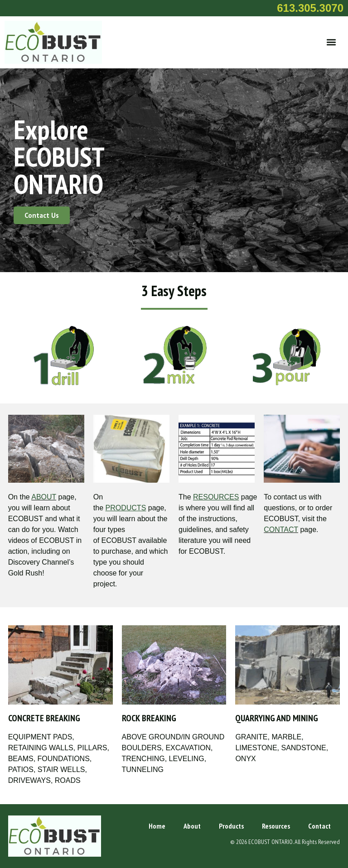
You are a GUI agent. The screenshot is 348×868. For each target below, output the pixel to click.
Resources (276, 826)
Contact (319, 826)
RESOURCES (216, 497)
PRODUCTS (126, 508)
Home (157, 826)
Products (231, 826)
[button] (331, 42)
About (192, 826)
